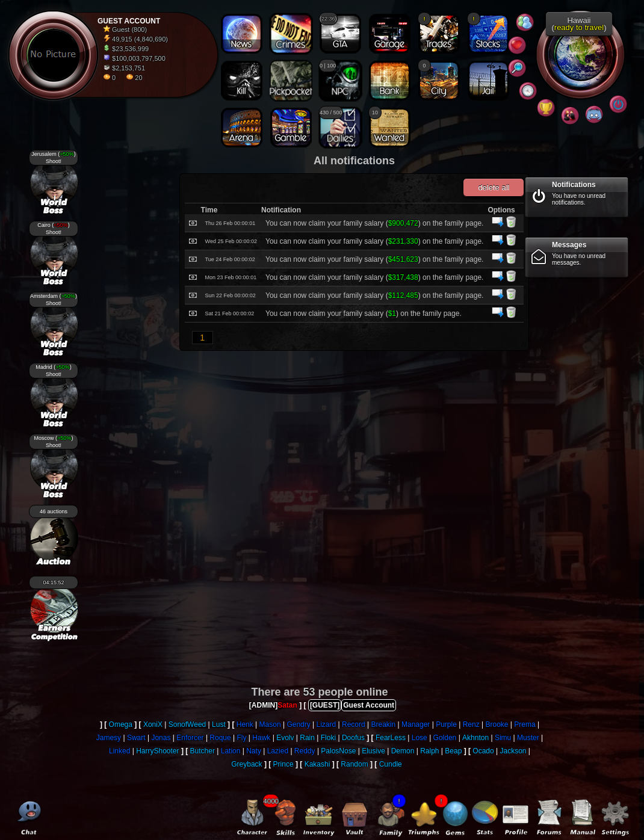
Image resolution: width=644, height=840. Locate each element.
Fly (242, 738)
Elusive (373, 751)
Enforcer (190, 738)
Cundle (391, 764)
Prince (283, 764)
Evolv (285, 738)
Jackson (513, 751)
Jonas (161, 738)
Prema (525, 724)
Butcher (203, 751)
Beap (453, 751)
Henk (245, 724)
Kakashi (317, 764)
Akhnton (475, 738)
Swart (136, 738)
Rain (307, 738)
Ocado (483, 751)
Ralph (429, 751)
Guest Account (369, 705)
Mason (270, 724)
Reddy (305, 751)
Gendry (298, 724)
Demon (403, 751)
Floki (328, 738)
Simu (503, 738)
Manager (416, 724)
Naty (254, 751)
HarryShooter (157, 751)
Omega (121, 724)
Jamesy (109, 738)
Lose (420, 738)
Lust (219, 724)
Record (354, 724)
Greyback (246, 764)
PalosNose (338, 751)
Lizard (327, 724)
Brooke (497, 724)
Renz (471, 724)
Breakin (384, 724)
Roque (220, 738)
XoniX (153, 724)
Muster (528, 738)
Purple (446, 724)
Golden (445, 738)
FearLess (391, 738)
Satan (287, 705)
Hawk (261, 738)
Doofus (353, 738)
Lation (231, 751)
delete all (494, 187)
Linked (119, 751)
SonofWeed (187, 724)
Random (354, 764)
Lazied (278, 751)
